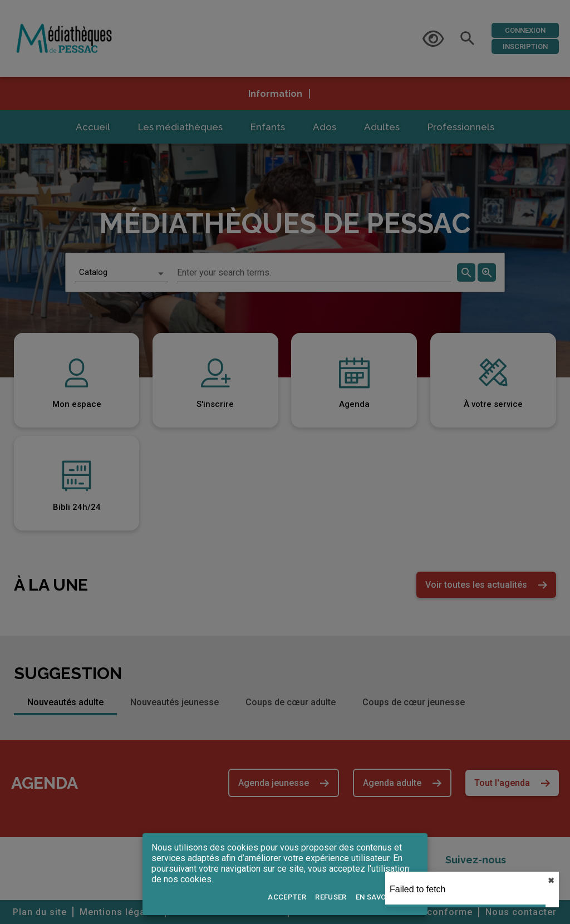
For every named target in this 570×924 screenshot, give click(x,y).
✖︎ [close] (537, 881)
